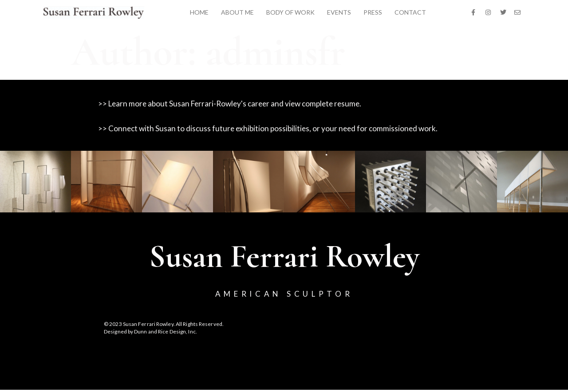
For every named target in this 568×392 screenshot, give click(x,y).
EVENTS (339, 12)
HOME (199, 12)
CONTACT (410, 12)
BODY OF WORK (290, 12)
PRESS (373, 12)
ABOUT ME (237, 12)
